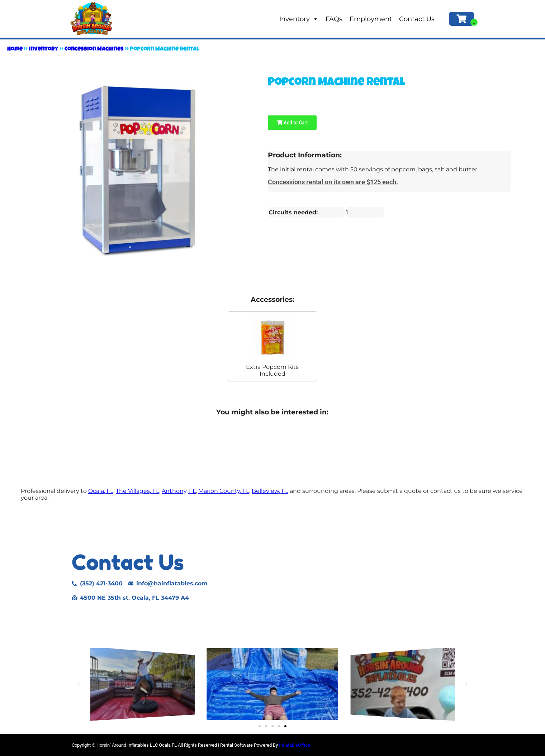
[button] (79, 684)
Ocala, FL (101, 491)
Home (15, 49)
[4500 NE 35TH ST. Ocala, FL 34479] (379, 576)
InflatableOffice (295, 745)
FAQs (334, 19)
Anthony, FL (179, 491)
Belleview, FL (270, 491)
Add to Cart (292, 123)
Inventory (299, 19)
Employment (371, 19)
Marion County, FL (224, 491)
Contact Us (417, 19)
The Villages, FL (138, 491)
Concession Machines (94, 49)
